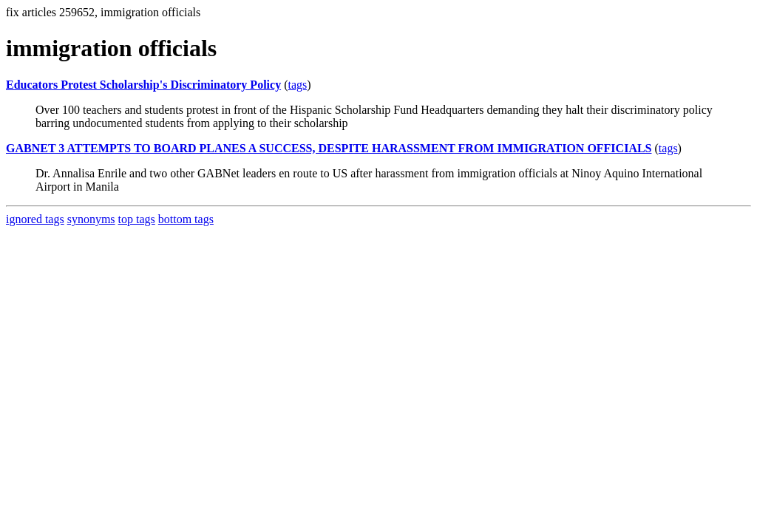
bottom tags (186, 219)
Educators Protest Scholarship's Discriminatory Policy (143, 85)
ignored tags (35, 219)
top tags (137, 219)
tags (297, 85)
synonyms (91, 219)
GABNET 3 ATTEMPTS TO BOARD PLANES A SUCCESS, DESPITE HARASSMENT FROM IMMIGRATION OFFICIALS (329, 148)
